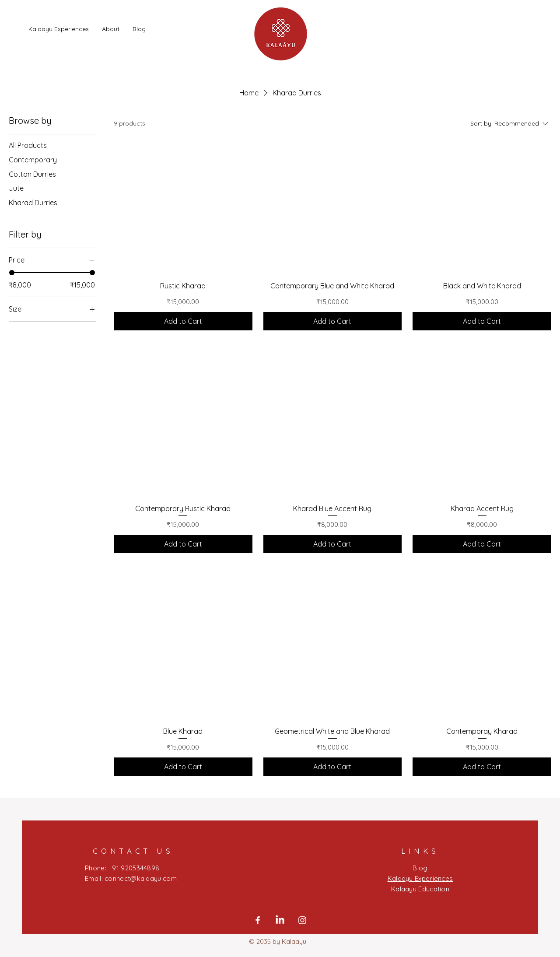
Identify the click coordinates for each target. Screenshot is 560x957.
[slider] (12, 273)
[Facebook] (258, 920)
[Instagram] (302, 920)
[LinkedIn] (280, 920)
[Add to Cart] (183, 321)
